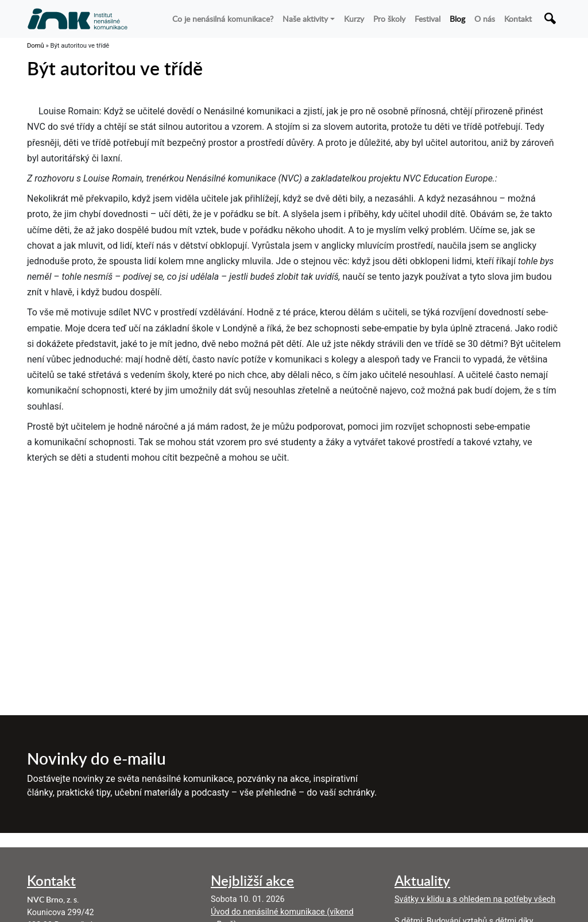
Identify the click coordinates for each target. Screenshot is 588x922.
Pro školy (389, 18)
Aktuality (422, 880)
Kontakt (518, 18)
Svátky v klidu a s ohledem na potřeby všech (475, 899)
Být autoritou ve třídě (115, 68)
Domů (36, 46)
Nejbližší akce (252, 880)
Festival (428, 18)
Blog (457, 18)
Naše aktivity (305, 18)
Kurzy (354, 18)
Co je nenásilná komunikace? (223, 18)
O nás (485, 18)
